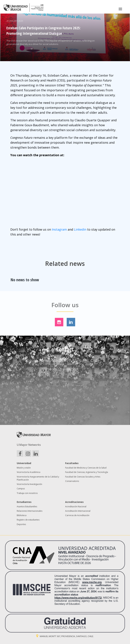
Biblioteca (22, 515)
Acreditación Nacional (76, 507)
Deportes (21, 524)
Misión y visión (24, 468)
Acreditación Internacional (78, 511)
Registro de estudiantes (28, 520)
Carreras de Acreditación (77, 515)
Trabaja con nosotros (27, 493)
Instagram (59, 229)
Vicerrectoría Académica (29, 472)
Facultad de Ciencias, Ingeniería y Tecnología (87, 472)
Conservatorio (72, 481)
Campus (21, 489)
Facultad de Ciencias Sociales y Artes (83, 477)
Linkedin (80, 229)
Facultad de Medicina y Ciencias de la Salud (86, 468)
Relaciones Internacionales (30, 511)
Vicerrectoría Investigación (29, 484)
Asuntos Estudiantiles (27, 507)
